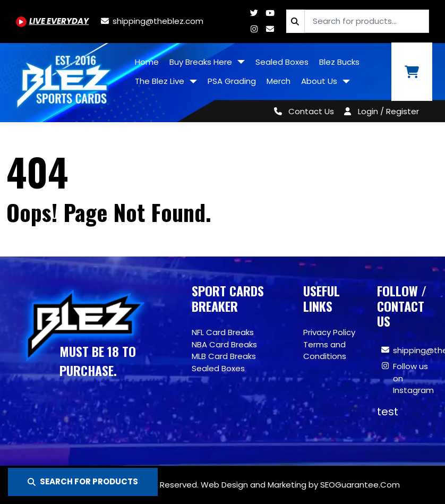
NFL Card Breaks (223, 332)
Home (147, 62)
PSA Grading (232, 81)
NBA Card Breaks (224, 344)
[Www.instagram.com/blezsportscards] (254, 29)
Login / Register (388, 111)
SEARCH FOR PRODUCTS (83, 481)
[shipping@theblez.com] (151, 21)
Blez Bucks (339, 62)
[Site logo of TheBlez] (65, 78)
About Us (320, 81)
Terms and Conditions (325, 351)
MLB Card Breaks (224, 356)
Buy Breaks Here (202, 62)
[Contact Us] (302, 111)
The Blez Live (161, 81)
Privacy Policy (329, 332)
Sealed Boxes (282, 62)
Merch (279, 81)
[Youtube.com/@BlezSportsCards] (52, 21)
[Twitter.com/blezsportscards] (254, 13)
